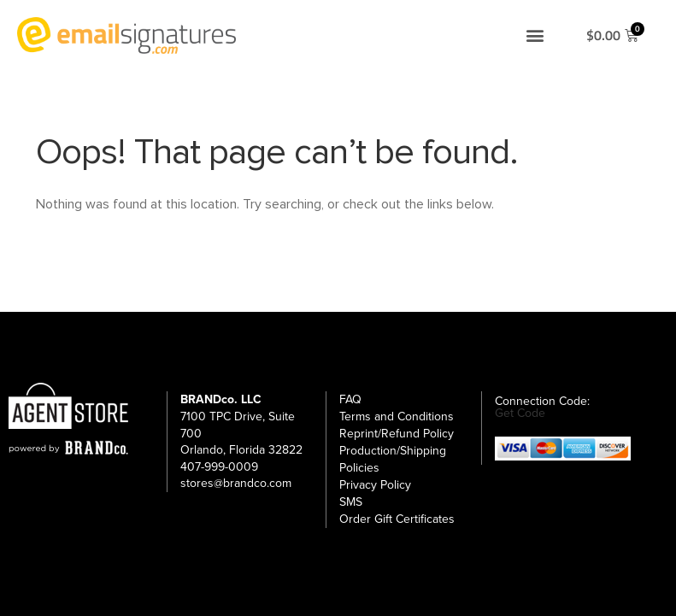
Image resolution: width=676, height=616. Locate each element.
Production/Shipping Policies (393, 459)
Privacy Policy (375, 485)
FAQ (350, 399)
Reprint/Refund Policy (397, 434)
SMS (351, 502)
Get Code (520, 414)
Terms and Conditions (397, 417)
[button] (535, 35)
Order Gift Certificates (397, 519)
